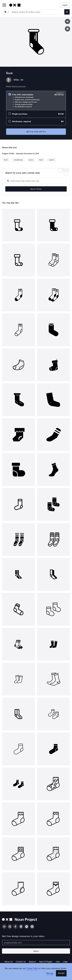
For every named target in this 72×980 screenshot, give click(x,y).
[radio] (36, 100)
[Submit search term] (67, 12)
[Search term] (37, 12)
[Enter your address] (36, 943)
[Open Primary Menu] (4, 5)
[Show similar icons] (67, 29)
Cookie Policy (32, 968)
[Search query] (36, 181)
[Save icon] (67, 21)
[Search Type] (6, 12)
